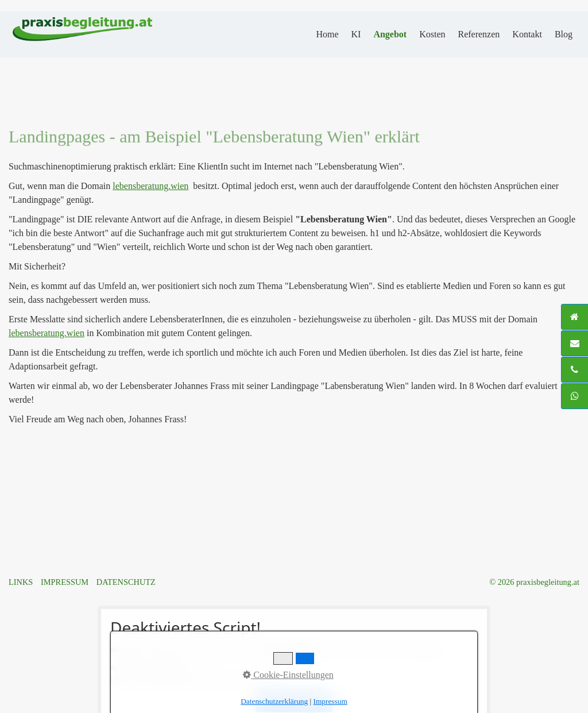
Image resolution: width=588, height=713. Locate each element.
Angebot (390, 34)
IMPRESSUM (65, 582)
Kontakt (527, 34)
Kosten (432, 34)
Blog (564, 34)
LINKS (21, 582)
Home (327, 34)
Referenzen (479, 34)
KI (356, 34)
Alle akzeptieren (294, 701)
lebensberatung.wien (150, 186)
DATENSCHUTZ (126, 582)
